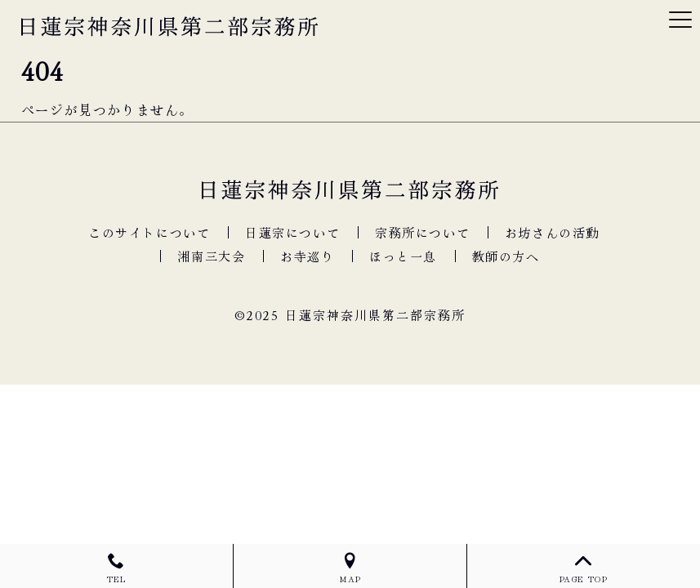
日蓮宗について (292, 232)
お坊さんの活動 (552, 232)
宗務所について (422, 232)
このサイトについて (149, 232)
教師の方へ (506, 256)
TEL (116, 568)
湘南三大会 (211, 256)
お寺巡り (307, 256)
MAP (350, 568)
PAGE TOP (584, 568)
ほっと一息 (403, 256)
